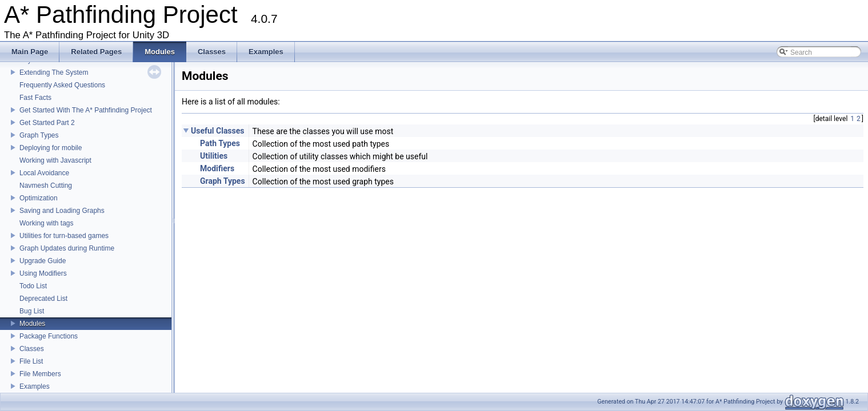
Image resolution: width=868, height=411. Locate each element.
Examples (35, 386)
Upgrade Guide (43, 261)
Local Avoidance (44, 173)
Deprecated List (43, 299)
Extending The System (54, 72)
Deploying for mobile (51, 148)
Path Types (220, 143)
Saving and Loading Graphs (62, 211)
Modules (32, 324)
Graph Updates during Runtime (67, 248)
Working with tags (46, 223)
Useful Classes (218, 131)
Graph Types (39, 135)
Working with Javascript (55, 160)
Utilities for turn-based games (64, 236)
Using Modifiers (43, 273)
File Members (40, 374)
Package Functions (49, 336)
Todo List (33, 286)
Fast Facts (35, 98)
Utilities (214, 156)
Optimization (39, 198)
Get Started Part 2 (47, 123)
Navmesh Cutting (46, 186)
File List (31, 361)
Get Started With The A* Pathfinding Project (86, 110)
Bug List (32, 311)
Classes (32, 349)
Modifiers (217, 168)
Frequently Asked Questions (62, 85)
